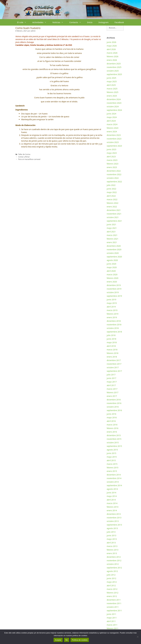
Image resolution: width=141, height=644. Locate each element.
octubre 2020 (113, 253)
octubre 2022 (113, 178)
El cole (23, 22)
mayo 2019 (112, 303)
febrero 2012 (112, 593)
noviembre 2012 (114, 560)
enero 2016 (112, 432)
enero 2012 (112, 596)
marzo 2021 (112, 235)
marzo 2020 (112, 274)
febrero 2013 (112, 550)
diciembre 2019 (114, 285)
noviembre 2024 (114, 103)
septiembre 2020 (114, 257)
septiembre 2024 (114, 110)
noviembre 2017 (114, 364)
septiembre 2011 (114, 611)
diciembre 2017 (114, 360)
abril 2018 (111, 346)
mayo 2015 (112, 457)
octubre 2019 (113, 292)
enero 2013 (112, 553)
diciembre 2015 (114, 435)
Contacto (77, 22)
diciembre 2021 (114, 210)
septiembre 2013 (114, 525)
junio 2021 (111, 224)
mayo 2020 (112, 267)
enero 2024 (112, 132)
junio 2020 (111, 264)
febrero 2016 (112, 428)
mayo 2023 (112, 153)
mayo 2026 (112, 46)
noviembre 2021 (114, 214)
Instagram (103, 22)
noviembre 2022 (114, 174)
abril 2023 (111, 157)
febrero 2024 (112, 128)
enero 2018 (112, 357)
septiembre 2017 (114, 371)
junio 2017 (111, 378)
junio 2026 (111, 42)
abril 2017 (111, 385)
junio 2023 (111, 149)
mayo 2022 (112, 192)
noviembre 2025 (114, 67)
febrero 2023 (112, 164)
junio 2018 (111, 339)
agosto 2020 (112, 260)
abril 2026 (111, 49)
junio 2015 (111, 453)
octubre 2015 (113, 443)
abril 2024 (111, 121)
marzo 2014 (112, 503)
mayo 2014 (112, 496)
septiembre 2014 (114, 485)
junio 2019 (111, 300)
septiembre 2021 (114, 221)
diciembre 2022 (114, 171)
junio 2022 (111, 189)
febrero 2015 (112, 468)
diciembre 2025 (114, 64)
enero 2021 (112, 242)
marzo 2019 (112, 310)
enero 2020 (112, 282)
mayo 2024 (112, 117)
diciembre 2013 (114, 514)
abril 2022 (111, 196)
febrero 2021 (112, 239)
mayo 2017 (112, 382)
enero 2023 (112, 167)
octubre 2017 (113, 367)
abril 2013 (111, 543)
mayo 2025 (112, 81)
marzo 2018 (112, 350)
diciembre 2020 (114, 246)
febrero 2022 (112, 203)
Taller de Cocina (24, 154)
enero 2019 (112, 317)
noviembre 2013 (114, 518)
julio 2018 (111, 335)
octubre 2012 (113, 564)
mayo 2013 (112, 539)
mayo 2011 (112, 618)
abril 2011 (111, 621)
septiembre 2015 (114, 446)
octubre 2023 (113, 142)
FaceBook (119, 22)
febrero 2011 (112, 628)
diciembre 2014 (114, 475)
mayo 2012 (112, 582)
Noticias (59, 22)
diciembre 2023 (114, 135)
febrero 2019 (112, 314)
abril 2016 (111, 421)
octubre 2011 (113, 607)
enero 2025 (112, 96)
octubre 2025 (113, 71)
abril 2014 (111, 500)
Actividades (41, 22)
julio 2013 (111, 532)
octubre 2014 (113, 482)
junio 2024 (111, 114)
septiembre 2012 (114, 568)
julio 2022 (111, 185)
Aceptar (58, 640)
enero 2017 (112, 396)
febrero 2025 (112, 92)
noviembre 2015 (114, 439)
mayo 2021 (112, 228)
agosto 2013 (112, 528)
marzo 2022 (112, 199)
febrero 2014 (112, 507)
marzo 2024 (112, 124)
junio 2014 (111, 493)
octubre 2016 (113, 407)
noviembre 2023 (114, 139)
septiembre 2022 (114, 182)
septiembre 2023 (114, 146)
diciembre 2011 (114, 600)
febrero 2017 (112, 392)
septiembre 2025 (114, 74)
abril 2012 (111, 585)
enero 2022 (112, 207)
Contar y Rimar (24, 157)
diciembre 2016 (114, 400)
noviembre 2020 (114, 249)
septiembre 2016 (114, 410)
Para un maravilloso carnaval (29, 159)
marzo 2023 (112, 160)
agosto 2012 (112, 571)
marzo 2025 (112, 89)
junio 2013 (111, 535)
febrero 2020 (112, 278)
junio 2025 (111, 78)
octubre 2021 (113, 217)
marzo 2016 (112, 425)
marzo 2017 (112, 389)
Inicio (90, 22)
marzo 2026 (112, 53)
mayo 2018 (112, 342)
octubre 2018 (113, 328)
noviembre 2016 (114, 403)
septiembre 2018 (114, 332)
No (67, 640)
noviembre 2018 (114, 325)
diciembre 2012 (114, 557)
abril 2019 (111, 307)
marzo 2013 (112, 546)
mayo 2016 (112, 417)
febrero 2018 (112, 353)
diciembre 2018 (114, 321)
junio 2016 (111, 414)
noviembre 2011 (114, 603)
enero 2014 (112, 510)
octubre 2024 (113, 106)
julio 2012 (111, 575)
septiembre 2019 (114, 296)
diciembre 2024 (114, 99)
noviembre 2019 (114, 289)
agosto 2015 (112, 450)
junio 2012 (111, 578)
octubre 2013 (113, 521)
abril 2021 (111, 232)
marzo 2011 (112, 625)
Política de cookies (80, 640)
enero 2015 (112, 471)
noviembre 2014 (114, 478)
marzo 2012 (112, 589)
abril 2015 (111, 460)
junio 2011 (111, 614)
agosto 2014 (112, 489)
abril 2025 (111, 85)
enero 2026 (112, 60)
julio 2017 (111, 375)
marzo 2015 (112, 464)
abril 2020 (111, 271)
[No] (138, 637)
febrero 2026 (112, 56)
